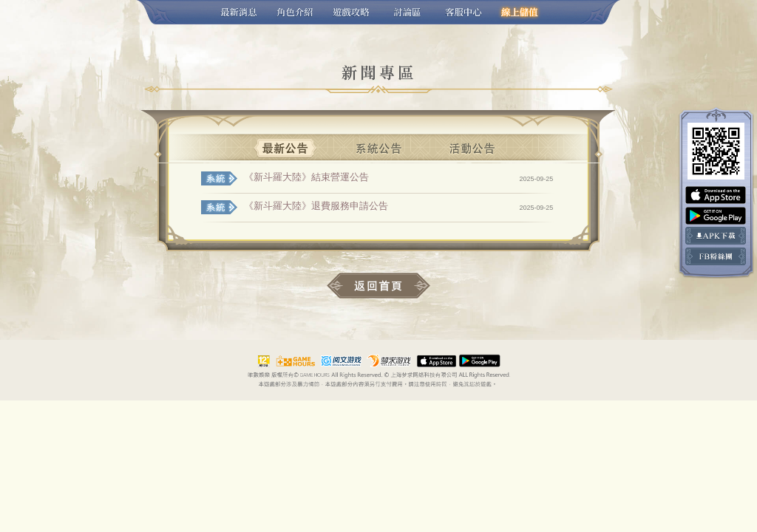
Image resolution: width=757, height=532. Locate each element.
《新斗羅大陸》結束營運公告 (306, 177)
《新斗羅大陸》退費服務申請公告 (316, 206)
